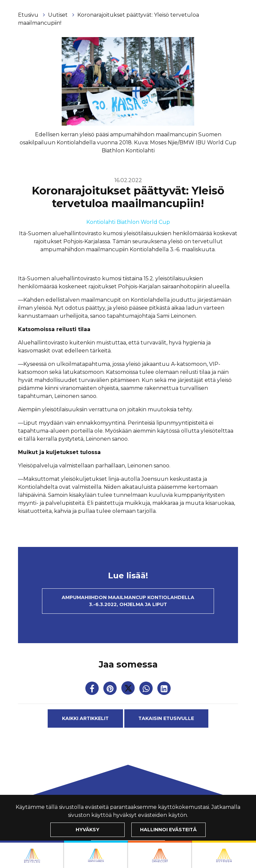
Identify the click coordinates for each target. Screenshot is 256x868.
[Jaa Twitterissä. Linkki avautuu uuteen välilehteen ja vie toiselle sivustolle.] (129, 690)
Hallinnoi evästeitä (168, 830)
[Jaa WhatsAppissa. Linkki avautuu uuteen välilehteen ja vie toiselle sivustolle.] (147, 690)
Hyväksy (87, 830)
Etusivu (29, 15)
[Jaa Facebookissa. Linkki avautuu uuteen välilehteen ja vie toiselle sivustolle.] (93, 690)
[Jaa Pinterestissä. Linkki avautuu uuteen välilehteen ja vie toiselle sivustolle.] (111, 690)
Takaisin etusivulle (166, 718)
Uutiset (58, 15)
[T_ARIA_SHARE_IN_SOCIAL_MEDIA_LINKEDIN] (164, 690)
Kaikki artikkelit (85, 718)
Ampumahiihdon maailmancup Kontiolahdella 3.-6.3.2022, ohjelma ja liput (128, 601)
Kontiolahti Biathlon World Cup (128, 222)
